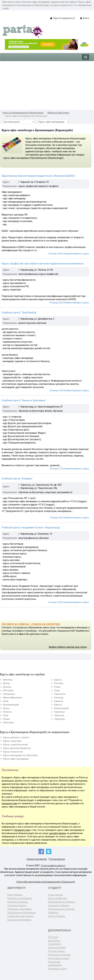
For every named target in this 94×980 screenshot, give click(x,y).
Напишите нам (22, 830)
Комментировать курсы (76, 254)
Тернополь (60, 694)
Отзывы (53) (55, 254)
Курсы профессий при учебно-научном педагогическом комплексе (42, 264)
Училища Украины (17, 905)
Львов (7, 719)
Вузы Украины (15, 895)
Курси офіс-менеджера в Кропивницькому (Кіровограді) (46, 882)
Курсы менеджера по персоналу (20, 755)
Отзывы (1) (56, 469)
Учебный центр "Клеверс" (17, 479)
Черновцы (60, 719)
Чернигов (59, 715)
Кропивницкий (11, 705)
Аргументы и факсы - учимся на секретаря (31, 624)
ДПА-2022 (53, 937)
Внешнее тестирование (20, 898)
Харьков (58, 701)
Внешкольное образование (22, 913)
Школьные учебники (59, 905)
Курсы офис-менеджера (16, 759)
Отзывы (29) (55, 602)
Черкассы (59, 712)
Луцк (6, 715)
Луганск (7, 712)
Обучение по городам (59, 955)
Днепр (7, 683)
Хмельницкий (61, 708)
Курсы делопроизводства (17, 748)
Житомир (8, 690)
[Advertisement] (47, 85)
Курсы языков (55, 895)
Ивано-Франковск (13, 698)
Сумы (57, 690)
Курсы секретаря (12, 741)
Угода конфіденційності (53, 866)
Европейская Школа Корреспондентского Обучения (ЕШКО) (38, 176)
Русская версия (57, 859)
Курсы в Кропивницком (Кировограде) (23, 113)
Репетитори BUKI (57, 948)
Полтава (59, 683)
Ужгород (59, 698)
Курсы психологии (13, 752)
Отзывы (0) (56, 303)
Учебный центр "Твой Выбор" (19, 313)
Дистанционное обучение (61, 909)
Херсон (58, 705)
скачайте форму (58, 833)
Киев (6, 701)
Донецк (7, 687)
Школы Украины (57, 916)
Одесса (58, 680)
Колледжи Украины (18, 902)
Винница (8, 680)
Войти (85, 18)
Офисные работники (58, 113)
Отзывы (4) (56, 390)
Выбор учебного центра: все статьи (68, 647)
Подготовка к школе (59, 958)
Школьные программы (19, 920)
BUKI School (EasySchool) (54, 942)
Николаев (8, 723)
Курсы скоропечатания (15, 745)
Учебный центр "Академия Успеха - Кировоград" (31, 528)
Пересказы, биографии (19, 909)
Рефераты (53, 913)
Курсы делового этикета (16, 737)
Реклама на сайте (57, 969)
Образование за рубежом (61, 902)
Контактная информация (55, 963)
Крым (6, 708)
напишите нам (9, 803)
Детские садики (56, 951)
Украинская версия (37, 859)
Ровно (57, 687)
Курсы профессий (57, 898)
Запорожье (9, 694)
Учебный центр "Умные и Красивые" (24, 400)
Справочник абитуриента (21, 916)
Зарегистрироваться (63, 18)
